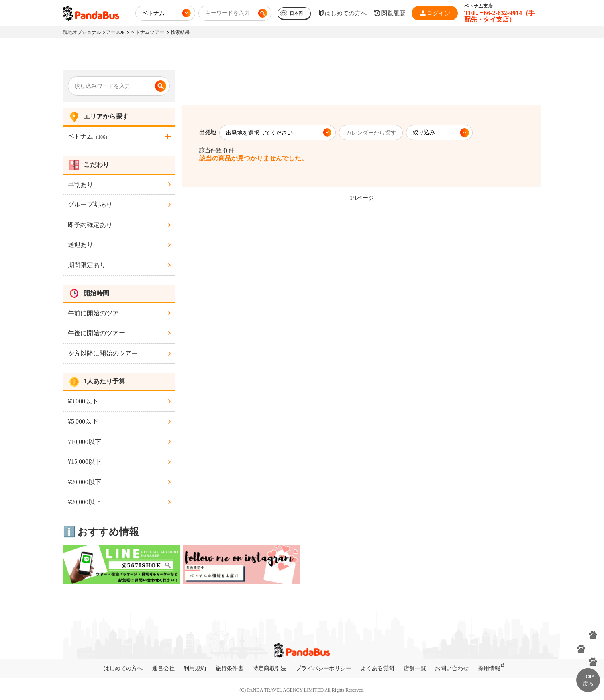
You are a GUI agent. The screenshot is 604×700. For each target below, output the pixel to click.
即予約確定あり (90, 225)
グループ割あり (90, 204)
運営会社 (163, 668)
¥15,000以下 (84, 462)
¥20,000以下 (84, 482)
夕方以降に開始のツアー (103, 353)
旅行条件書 (229, 668)
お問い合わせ (452, 668)
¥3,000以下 (83, 401)
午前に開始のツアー (96, 313)
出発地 (208, 132)
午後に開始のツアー (96, 333)
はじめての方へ (123, 668)
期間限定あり (87, 265)
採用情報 (489, 668)
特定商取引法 (269, 668)
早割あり (80, 185)
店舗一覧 (415, 668)
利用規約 (195, 668)
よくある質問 (377, 668)
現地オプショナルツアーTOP (94, 32)
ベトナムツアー (147, 32)
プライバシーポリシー (324, 668)
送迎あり (80, 245)
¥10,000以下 (84, 442)
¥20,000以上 (84, 502)
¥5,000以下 (83, 421)
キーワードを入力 (227, 13)
